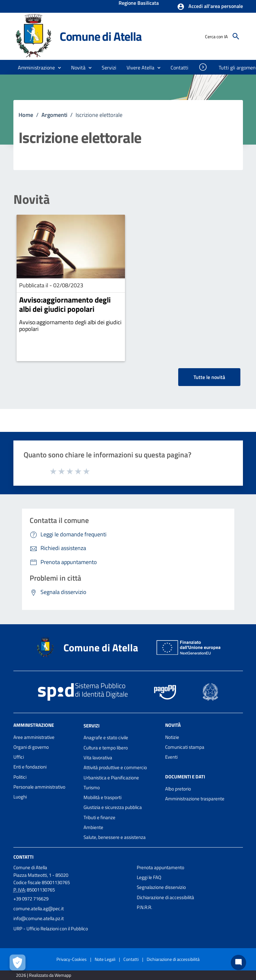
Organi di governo (31, 747)
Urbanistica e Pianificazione (111, 778)
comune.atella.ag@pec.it (39, 908)
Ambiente (93, 827)
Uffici (19, 757)
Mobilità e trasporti (102, 797)
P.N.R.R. (144, 907)
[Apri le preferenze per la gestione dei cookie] (18, 962)
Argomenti (54, 115)
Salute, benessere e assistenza (115, 837)
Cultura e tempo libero (106, 748)
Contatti (23, 857)
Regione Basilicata (139, 4)
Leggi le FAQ (149, 877)
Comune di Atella (101, 36)
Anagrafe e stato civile (106, 737)
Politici (20, 777)
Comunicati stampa (185, 747)
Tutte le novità (209, 377)
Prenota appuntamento (161, 867)
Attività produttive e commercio (115, 767)
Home (26, 115)
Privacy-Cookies (72, 959)
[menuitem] (180, 68)
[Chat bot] (238, 962)
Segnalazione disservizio (161, 887)
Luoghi (20, 797)
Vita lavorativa (98, 758)
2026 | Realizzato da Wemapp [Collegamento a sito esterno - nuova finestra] (44, 975)
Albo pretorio (178, 789)
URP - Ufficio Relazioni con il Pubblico (51, 929)
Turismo (92, 787)
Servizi (91, 725)
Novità (32, 199)
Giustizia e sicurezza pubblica (113, 807)
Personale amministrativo (39, 787)
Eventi (171, 757)
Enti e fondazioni (30, 767)
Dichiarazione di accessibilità (165, 897)
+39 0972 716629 (31, 899)
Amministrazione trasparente (195, 799)
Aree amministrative (34, 737)
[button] (210, 7)
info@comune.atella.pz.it (39, 918)
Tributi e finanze (99, 817)
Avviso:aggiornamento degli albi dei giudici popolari (65, 304)
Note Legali (105, 959)
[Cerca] (236, 36)
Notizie (172, 737)
